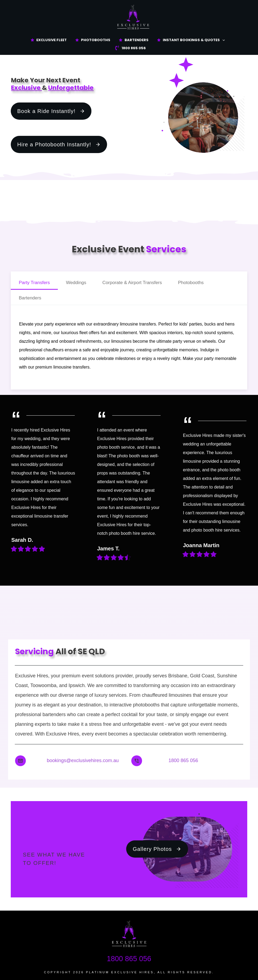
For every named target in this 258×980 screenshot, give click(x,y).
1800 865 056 (183, 760)
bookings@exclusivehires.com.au (83, 760)
